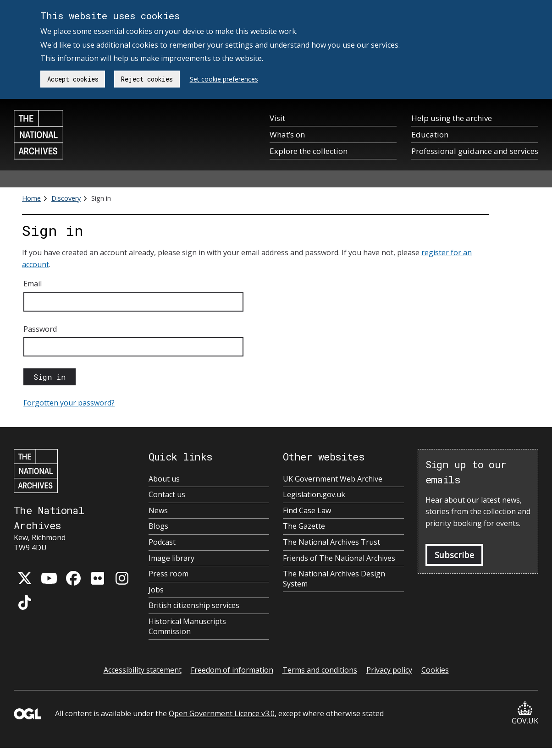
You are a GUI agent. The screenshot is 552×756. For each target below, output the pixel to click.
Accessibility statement (143, 670)
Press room (168, 574)
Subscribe (454, 555)
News (158, 511)
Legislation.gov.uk (314, 495)
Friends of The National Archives (339, 558)
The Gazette (304, 526)
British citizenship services (194, 605)
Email (33, 284)
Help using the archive (452, 118)
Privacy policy (389, 670)
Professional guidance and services (475, 151)
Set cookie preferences (224, 79)
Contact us (167, 495)
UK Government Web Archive (333, 479)
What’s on (287, 134)
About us (164, 479)
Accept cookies (73, 79)
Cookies (435, 670)
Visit (277, 118)
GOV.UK (525, 714)
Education (430, 134)
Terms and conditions (320, 670)
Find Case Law (307, 511)
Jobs (156, 590)
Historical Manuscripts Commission (187, 627)
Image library (171, 558)
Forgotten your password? (69, 403)
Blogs (158, 526)
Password (40, 329)
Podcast (162, 542)
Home (31, 198)
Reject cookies (147, 79)
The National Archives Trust (331, 542)
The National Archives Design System (334, 579)
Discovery (66, 198)
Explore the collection (309, 151)
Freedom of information (232, 670)
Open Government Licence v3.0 (222, 713)
